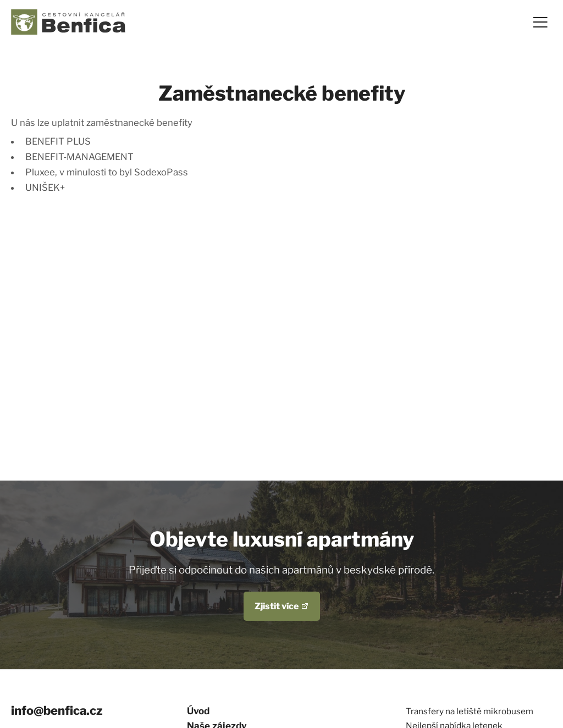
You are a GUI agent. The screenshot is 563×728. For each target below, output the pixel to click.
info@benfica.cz (57, 710)
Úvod (198, 711)
